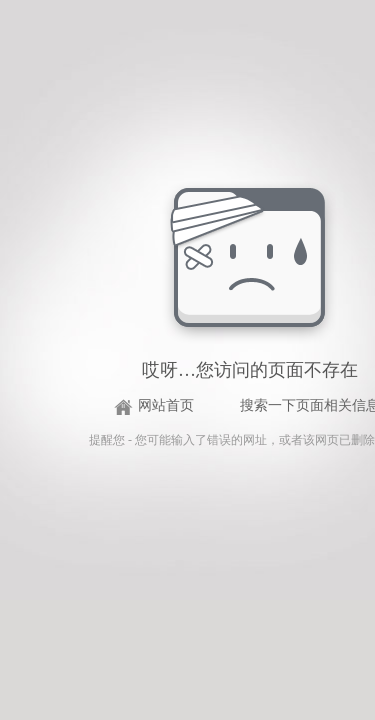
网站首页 (166, 405)
